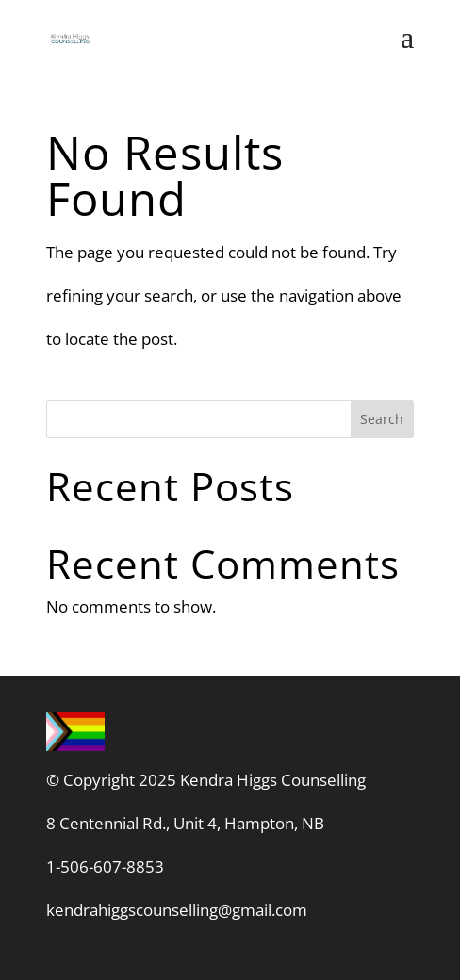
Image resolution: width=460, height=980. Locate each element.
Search (382, 419)
